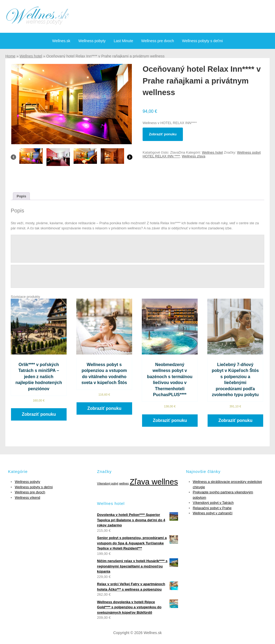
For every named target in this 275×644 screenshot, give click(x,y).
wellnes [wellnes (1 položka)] (124, 483)
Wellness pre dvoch (158, 41)
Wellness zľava (193, 156)
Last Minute (123, 41)
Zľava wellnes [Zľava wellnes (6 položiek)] (154, 482)
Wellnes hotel (31, 56)
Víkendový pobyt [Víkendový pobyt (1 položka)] (108, 483)
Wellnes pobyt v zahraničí (213, 513)
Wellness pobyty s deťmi (202, 41)
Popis (21, 196)
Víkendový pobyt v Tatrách (213, 503)
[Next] (130, 158)
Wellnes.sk (61, 41)
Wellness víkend (27, 498)
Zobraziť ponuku (163, 134)
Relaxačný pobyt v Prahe (212, 508)
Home (10, 56)
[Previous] (13, 158)
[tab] (21, 196)
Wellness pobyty (92, 41)
